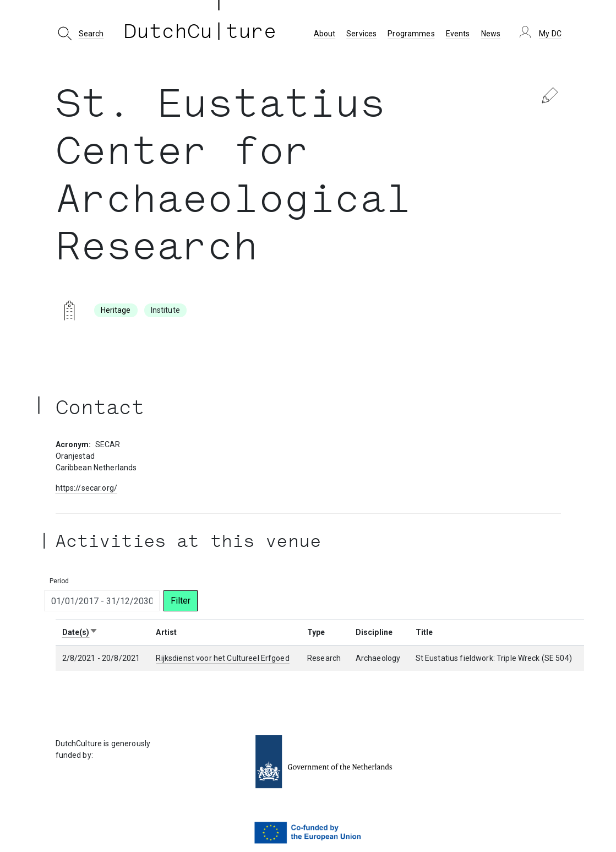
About (325, 34)
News (491, 34)
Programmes (411, 34)
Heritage (116, 310)
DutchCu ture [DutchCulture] (200, 34)
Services (361, 34)
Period (59, 581)
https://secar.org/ (87, 488)
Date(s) (80, 632)
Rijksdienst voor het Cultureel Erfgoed (222, 658)
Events (458, 34)
